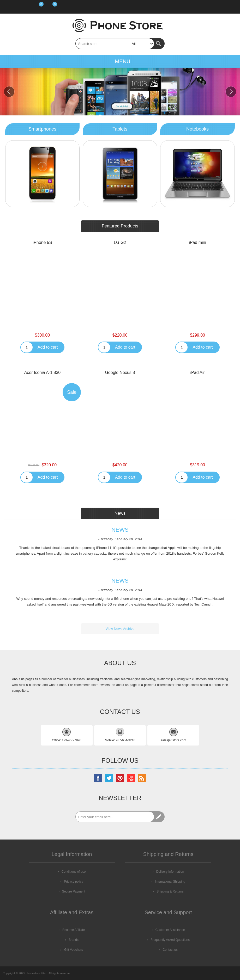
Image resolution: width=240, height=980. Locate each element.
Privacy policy (73, 882)
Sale (72, 392)
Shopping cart (51, 7)
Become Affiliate (74, 930)
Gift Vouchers (74, 950)
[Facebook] (98, 778)
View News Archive (120, 629)
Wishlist (37, 7)
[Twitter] (109, 778)
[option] (120, 92)
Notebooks (197, 129)
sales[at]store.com (173, 740)
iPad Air (198, 372)
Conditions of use (74, 872)
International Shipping (170, 882)
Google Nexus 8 (120, 372)
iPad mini (197, 242)
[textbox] (115, 44)
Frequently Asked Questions (170, 940)
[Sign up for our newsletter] (115, 817)
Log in (23, 7)
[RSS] (142, 778)
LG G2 (120, 242)
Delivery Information (170, 872)
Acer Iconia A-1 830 (43, 372)
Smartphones (42, 129)
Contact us (170, 950)
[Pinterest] (120, 778)
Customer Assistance (170, 930)
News (120, 530)
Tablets (120, 129)
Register (9, 7)
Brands (74, 940)
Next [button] (231, 92)
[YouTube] (131, 778)
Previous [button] (9, 92)
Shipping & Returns (170, 891)
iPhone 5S (43, 242)
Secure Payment (74, 891)
